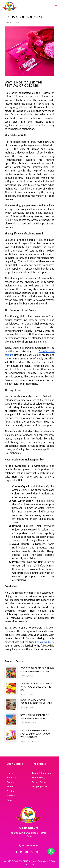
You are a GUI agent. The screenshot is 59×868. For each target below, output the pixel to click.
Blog (9, 800)
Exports (11, 782)
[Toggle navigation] (56, 7)
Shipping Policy (40, 787)
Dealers (11, 791)
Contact (11, 796)
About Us (12, 778)
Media (10, 787)
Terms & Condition (41, 773)
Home (10, 773)
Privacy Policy (39, 782)
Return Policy (38, 778)
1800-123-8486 (29, 846)
